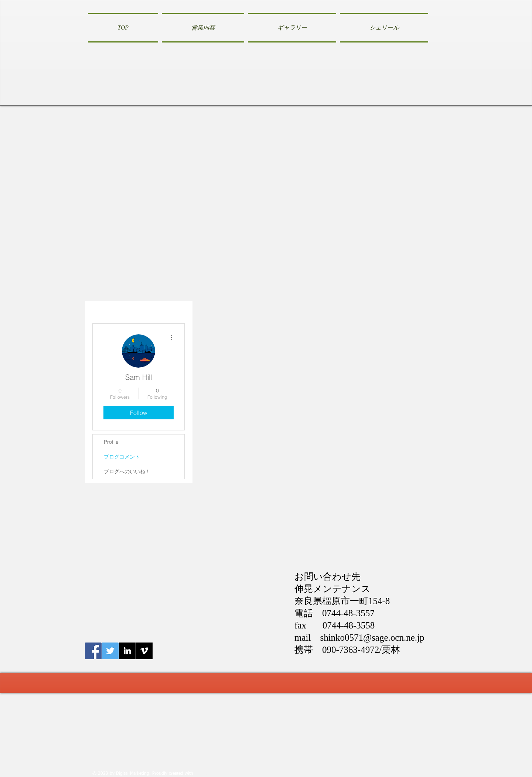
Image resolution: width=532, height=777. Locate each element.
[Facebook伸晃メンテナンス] (93, 651)
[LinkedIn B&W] (127, 651)
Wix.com (203, 774)
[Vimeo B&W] (144, 651)
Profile (111, 442)
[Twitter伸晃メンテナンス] (110, 651)
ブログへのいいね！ (127, 471)
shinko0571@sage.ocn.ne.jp (372, 638)
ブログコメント (122, 457)
